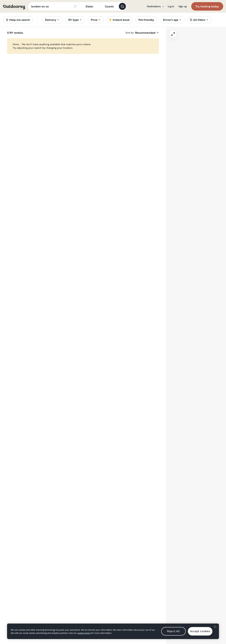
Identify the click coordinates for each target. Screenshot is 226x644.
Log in (171, 6)
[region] (113, 631)
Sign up (183, 6)
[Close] (215, 627)
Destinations (155, 6)
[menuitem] (155, 6)
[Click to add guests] (109, 6)
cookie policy (84, 633)
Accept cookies (200, 631)
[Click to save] (51, 43)
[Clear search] (75, 6)
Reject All (173, 631)
